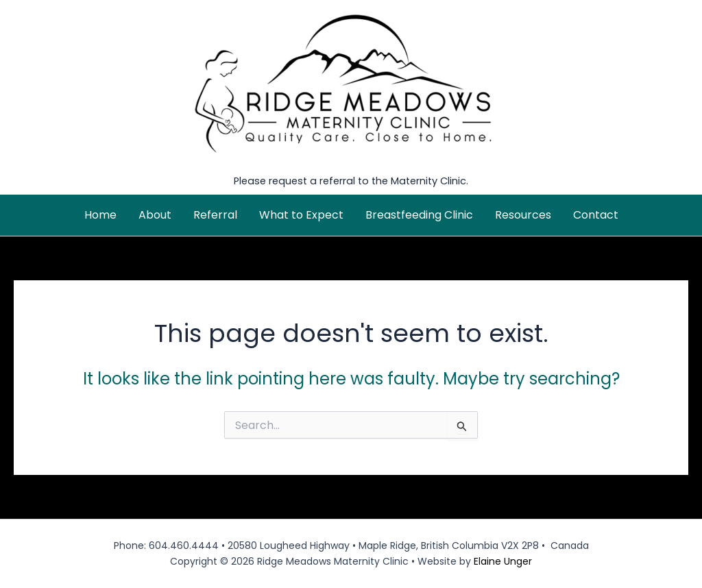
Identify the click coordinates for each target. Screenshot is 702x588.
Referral (215, 215)
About (155, 215)
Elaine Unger (503, 561)
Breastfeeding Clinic (419, 215)
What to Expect (301, 215)
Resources (523, 215)
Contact (596, 215)
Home (100, 215)
